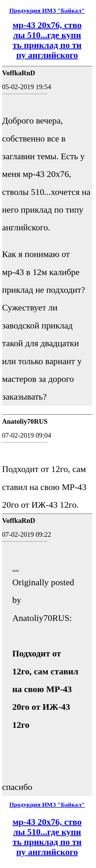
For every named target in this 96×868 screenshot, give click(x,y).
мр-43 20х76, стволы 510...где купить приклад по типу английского (47, 40)
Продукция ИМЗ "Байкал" (47, 11)
